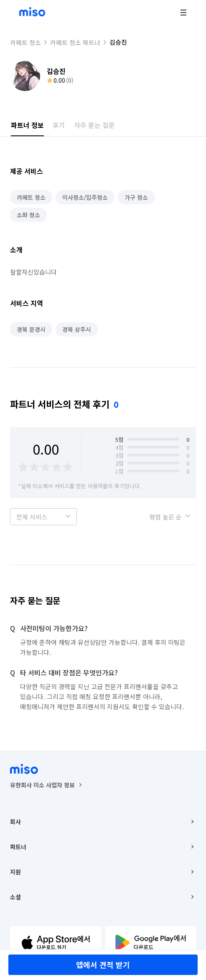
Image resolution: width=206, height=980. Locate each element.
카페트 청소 (25, 42)
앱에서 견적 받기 (103, 965)
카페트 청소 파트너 (75, 42)
